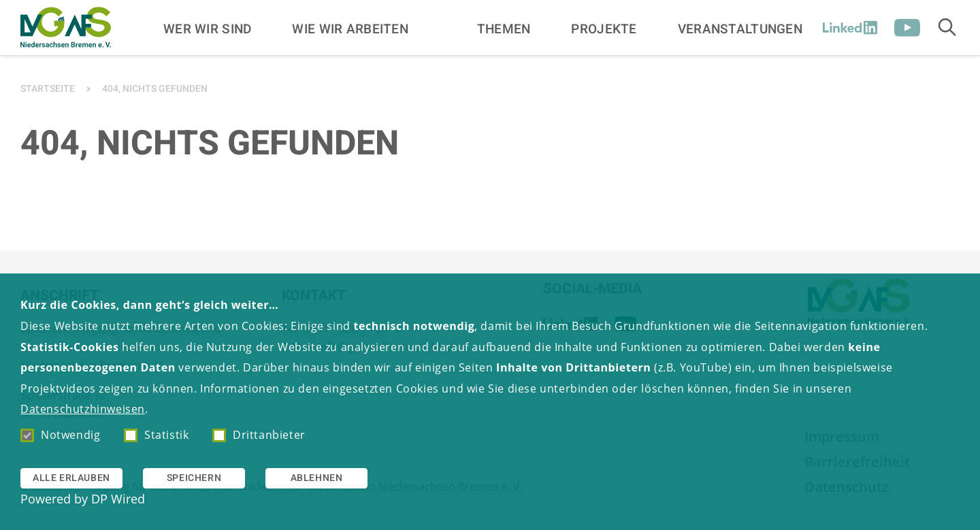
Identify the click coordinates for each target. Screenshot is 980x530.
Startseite (48, 89)
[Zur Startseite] (66, 28)
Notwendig (60, 435)
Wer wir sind (207, 29)
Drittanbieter (259, 435)
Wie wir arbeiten (350, 29)
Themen (504, 29)
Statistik (156, 435)
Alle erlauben (71, 478)
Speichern (194, 478)
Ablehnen (317, 478)
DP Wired (118, 499)
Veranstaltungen (740, 29)
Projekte (604, 29)
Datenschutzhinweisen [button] (83, 409)
